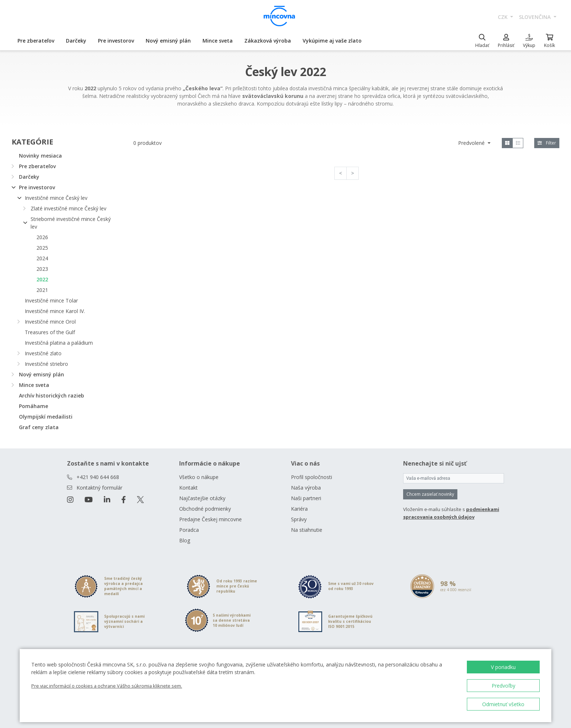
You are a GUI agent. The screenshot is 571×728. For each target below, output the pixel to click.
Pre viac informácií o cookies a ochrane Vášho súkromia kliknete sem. (107, 686)
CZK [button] (503, 17)
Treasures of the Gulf (50, 332)
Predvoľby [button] (503, 686)
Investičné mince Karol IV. (55, 311)
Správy (299, 519)
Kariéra (299, 509)
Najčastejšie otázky (202, 498)
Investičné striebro (46, 364)
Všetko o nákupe (199, 477)
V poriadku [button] (503, 667)
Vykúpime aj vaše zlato (332, 41)
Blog (185, 540)
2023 (42, 269)
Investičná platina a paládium (59, 343)
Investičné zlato (43, 353)
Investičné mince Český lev (56, 198)
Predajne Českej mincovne (210, 519)
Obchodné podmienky (205, 509)
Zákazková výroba (268, 41)
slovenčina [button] (535, 17)
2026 (42, 237)
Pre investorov (116, 41)
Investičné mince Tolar (51, 300)
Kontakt (188, 488)
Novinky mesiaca (40, 156)
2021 (42, 290)
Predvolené (472, 143)
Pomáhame (34, 406)
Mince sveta (218, 41)
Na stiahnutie (307, 530)
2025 (42, 248)
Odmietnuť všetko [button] (503, 704)
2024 (42, 258)
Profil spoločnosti (312, 477)
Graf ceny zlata (39, 427)
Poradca (189, 530)
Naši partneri (306, 498)
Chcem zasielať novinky (430, 494)
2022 (42, 279)
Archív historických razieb (52, 395)
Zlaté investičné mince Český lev (68, 208)
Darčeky (76, 41)
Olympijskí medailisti (46, 417)
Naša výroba (306, 488)
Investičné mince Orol (50, 322)
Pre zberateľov (36, 41)
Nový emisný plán (168, 41)
